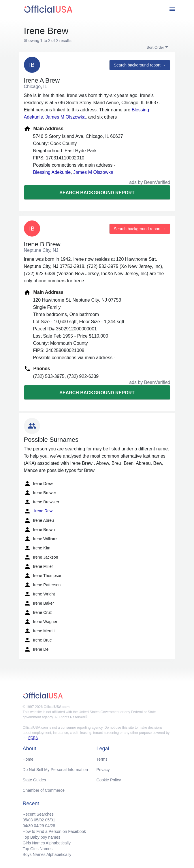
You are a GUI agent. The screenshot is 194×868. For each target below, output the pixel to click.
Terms (102, 759)
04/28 (50, 826)
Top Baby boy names (42, 837)
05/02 (39, 820)
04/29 (39, 826)
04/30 (28, 826)
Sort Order (156, 47)
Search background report (97, 193)
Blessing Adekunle (52, 172)
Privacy (103, 770)
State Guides (34, 780)
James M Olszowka (66, 117)
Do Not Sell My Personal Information (55, 770)
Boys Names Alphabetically (47, 854)
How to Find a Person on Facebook (54, 831)
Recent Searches (38, 814)
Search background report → (140, 65)
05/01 (50, 820)
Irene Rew (38, 511)
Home (28, 759)
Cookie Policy (109, 780)
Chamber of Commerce (44, 790)
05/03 (28, 820)
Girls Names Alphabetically (47, 843)
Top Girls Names (38, 849)
